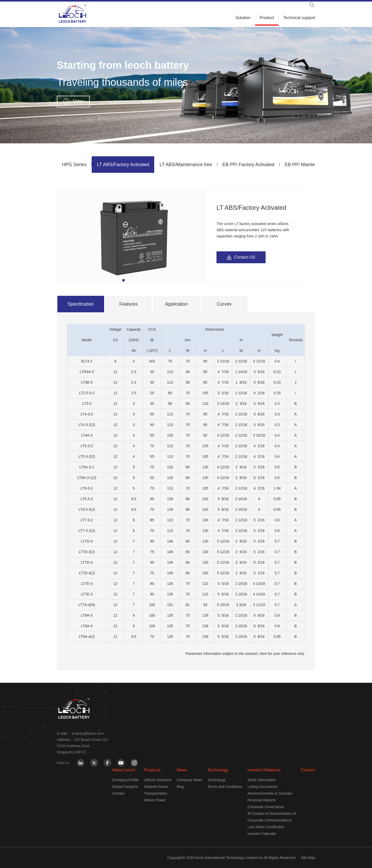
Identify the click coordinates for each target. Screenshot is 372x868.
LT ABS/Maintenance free (186, 165)
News (182, 770)
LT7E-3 (87, 594)
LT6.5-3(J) (87, 509)
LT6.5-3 (87, 499)
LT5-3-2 (87, 446)
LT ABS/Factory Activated (123, 165)
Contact (118, 793)
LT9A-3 (87, 615)
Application (176, 304)
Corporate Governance (266, 807)
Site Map (308, 858)
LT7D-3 (87, 541)
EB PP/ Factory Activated (248, 165)
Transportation (156, 793)
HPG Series (74, 165)
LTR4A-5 (87, 372)
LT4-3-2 (87, 414)
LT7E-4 (87, 584)
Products (152, 770)
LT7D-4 (87, 562)
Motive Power (155, 800)
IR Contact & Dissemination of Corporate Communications (272, 817)
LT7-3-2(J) (87, 531)
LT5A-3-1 (87, 467)
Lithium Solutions (158, 780)
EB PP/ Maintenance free (311, 165)
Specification (81, 304)
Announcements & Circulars (270, 793)
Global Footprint (125, 787)
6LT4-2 (87, 361)
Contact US (245, 257)
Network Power (156, 787)
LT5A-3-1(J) (87, 478)
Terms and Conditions (225, 787)
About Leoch (124, 770)
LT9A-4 (87, 626)
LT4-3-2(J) (87, 425)
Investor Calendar (262, 834)
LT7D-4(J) (87, 573)
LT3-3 (87, 404)
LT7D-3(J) (87, 552)
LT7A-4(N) (87, 605)
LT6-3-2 (87, 488)
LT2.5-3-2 (87, 393)
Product (267, 18)
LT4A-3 (87, 435)
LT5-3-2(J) (87, 456)
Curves (224, 304)
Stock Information (262, 780)
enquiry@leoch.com (88, 733)
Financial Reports (262, 800)
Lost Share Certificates (266, 827)
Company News (189, 780)
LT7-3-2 (87, 520)
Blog (180, 787)
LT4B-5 (87, 382)
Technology (218, 770)
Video (78, 101)
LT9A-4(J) (87, 637)
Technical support (299, 18)
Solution (243, 18)
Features (129, 304)
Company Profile (126, 780)
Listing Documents (262, 787)
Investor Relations (264, 770)
